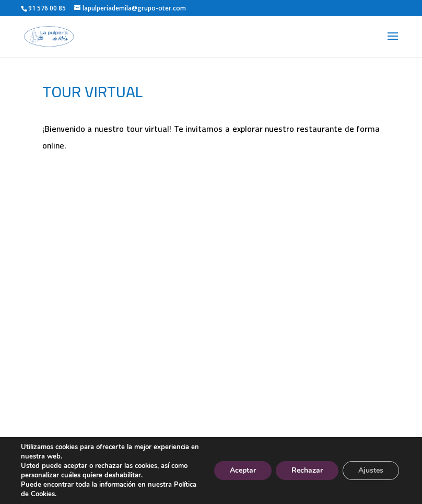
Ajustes (371, 470)
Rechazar (307, 470)
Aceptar (243, 470)
